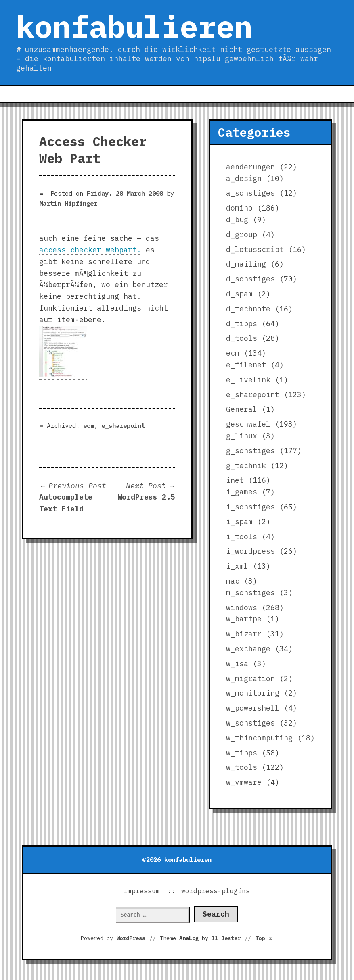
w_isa (237, 664)
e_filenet (246, 365)
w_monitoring (253, 693)
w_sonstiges (250, 723)
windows (242, 608)
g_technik (246, 466)
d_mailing (246, 264)
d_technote (248, 309)
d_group (242, 235)
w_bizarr (244, 634)
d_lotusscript (255, 249)
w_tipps (242, 753)
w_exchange (248, 649)
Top (264, 938)
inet (235, 480)
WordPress (131, 938)
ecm (89, 425)
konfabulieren (134, 26)
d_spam (239, 294)
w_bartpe (244, 619)
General (242, 409)
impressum (142, 891)
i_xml (237, 566)
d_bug (237, 220)
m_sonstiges (250, 593)
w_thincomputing (259, 738)
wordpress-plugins (216, 891)
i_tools (242, 537)
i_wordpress (250, 551)
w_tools (242, 767)
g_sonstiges (250, 451)
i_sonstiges (250, 507)
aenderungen (250, 167)
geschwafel (248, 424)
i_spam (239, 522)
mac (233, 581)
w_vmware (244, 782)
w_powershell (253, 708)
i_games (242, 492)
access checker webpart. (90, 250)
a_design (244, 178)
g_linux (242, 436)
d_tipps (242, 324)
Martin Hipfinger (68, 203)
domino (239, 208)
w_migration (250, 679)
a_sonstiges (250, 193)
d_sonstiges (250, 279)
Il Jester (226, 938)
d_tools (242, 338)
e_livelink (248, 380)
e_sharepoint (123, 425)
